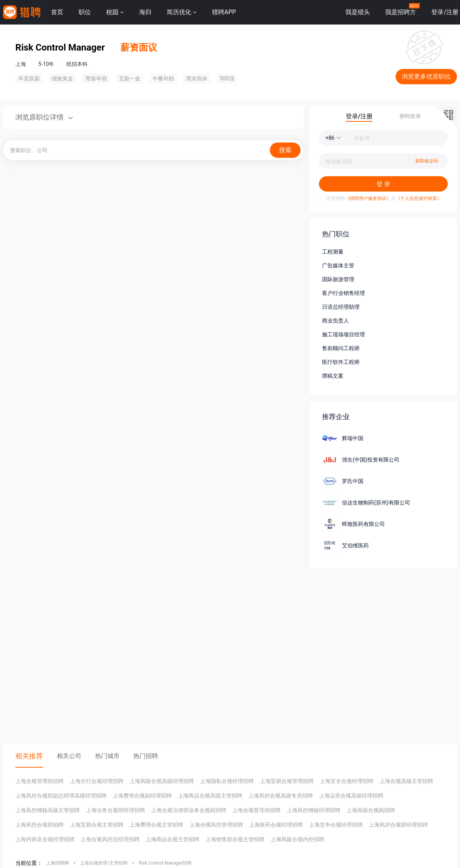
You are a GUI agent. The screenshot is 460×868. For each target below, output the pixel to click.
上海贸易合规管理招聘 (287, 781)
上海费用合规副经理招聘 (142, 796)
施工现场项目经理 (343, 334)
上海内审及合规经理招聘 (45, 839)
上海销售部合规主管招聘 (235, 839)
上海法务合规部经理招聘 (115, 810)
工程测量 (333, 252)
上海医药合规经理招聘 (276, 825)
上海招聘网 (58, 863)
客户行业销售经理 (343, 293)
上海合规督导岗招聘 (256, 810)
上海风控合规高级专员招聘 (281, 796)
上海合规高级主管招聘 (406, 781)
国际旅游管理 (338, 279)
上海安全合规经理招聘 (347, 781)
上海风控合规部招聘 (39, 825)
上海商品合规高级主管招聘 (210, 796)
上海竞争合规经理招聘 (336, 825)
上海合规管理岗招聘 (39, 781)
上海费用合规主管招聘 (156, 825)
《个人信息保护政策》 (419, 198)
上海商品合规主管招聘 (172, 839)
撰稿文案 (333, 376)
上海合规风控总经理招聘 (110, 839)
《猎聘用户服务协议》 (368, 198)
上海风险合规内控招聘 (297, 839)
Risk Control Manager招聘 (165, 863)
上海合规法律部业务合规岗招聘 (189, 810)
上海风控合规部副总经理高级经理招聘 (61, 796)
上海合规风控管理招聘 (216, 825)
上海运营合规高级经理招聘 (351, 796)
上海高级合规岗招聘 (371, 810)
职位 (85, 12)
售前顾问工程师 (341, 348)
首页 (57, 12)
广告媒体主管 (338, 265)
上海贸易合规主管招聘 (97, 825)
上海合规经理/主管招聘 (104, 863)
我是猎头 (358, 12)
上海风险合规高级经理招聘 (162, 781)
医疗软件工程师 (341, 362)
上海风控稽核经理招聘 (314, 810)
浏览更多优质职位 (426, 76)
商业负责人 (335, 321)
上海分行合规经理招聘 (97, 781)
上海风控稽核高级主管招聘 (48, 810)
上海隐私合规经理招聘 (227, 781)
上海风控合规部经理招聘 (398, 825)
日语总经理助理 (341, 307)
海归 (145, 12)
